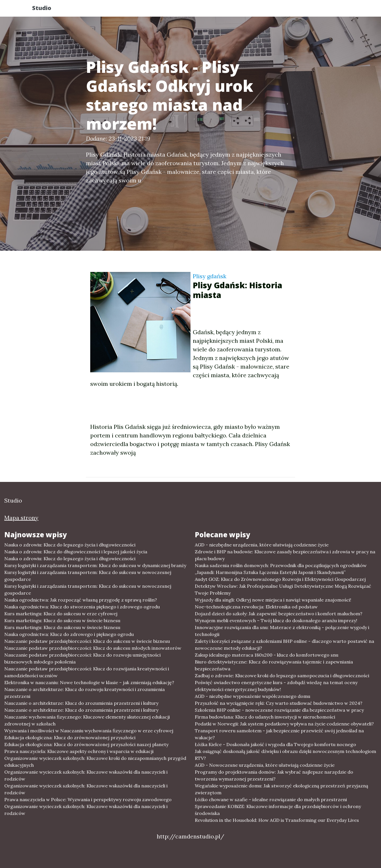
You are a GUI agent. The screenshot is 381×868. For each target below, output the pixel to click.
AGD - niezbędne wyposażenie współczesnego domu (253, 696)
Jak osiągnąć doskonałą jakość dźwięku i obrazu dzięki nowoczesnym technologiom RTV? (285, 755)
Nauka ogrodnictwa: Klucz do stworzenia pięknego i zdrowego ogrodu (82, 607)
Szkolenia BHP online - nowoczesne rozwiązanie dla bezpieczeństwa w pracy (279, 710)
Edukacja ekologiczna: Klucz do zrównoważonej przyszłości (70, 737)
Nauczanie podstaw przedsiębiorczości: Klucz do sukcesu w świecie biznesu (87, 641)
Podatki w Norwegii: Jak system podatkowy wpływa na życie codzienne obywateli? (284, 724)
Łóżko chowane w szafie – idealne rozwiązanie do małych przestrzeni (271, 799)
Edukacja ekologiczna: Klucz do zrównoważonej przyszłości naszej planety (86, 744)
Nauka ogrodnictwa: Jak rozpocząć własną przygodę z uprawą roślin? (81, 600)
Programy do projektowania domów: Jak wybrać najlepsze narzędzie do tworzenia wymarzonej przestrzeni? (274, 775)
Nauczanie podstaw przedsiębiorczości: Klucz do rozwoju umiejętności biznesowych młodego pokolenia (83, 658)
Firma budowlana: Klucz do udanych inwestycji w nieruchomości (265, 717)
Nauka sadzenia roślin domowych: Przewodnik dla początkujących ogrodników (281, 565)
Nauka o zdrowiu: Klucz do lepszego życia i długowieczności (70, 545)
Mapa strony (21, 518)
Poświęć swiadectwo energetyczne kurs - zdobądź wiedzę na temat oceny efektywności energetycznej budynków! (276, 686)
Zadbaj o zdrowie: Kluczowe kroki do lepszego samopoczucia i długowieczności (282, 676)
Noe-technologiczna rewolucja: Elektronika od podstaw (256, 607)
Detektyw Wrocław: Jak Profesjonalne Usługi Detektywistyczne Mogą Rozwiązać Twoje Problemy (283, 589)
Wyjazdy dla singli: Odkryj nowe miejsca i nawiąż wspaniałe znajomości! (273, 600)
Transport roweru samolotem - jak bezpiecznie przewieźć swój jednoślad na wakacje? (279, 734)
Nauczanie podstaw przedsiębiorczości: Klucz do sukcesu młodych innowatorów (93, 648)
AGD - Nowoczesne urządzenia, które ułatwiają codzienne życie (265, 765)
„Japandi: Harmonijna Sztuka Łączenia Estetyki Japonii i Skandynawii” (270, 572)
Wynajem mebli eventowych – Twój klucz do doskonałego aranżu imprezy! (276, 620)
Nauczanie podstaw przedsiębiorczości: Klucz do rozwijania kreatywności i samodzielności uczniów (87, 672)
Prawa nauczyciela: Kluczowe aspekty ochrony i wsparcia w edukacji (79, 751)
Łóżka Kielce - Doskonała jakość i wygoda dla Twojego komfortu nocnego (275, 744)
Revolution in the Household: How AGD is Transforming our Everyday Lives (277, 820)
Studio (47, 9)
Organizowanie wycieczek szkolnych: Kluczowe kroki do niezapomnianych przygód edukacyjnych (95, 762)
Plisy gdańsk (210, 276)
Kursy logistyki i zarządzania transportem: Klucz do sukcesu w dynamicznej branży (95, 565)
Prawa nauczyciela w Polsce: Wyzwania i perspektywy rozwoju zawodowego (88, 799)
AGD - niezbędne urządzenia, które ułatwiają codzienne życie (262, 545)
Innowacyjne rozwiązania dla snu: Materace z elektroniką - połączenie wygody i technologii (282, 631)
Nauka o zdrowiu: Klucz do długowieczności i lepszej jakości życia (76, 552)
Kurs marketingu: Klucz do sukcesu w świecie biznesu (62, 620)
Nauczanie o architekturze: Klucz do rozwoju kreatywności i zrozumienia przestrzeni (85, 693)
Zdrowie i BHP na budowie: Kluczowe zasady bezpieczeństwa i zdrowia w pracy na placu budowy (285, 555)
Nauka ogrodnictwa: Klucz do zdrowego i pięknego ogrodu (69, 634)
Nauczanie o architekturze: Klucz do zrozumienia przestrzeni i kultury (81, 703)
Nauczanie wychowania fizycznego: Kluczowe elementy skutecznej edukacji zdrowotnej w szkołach (87, 720)
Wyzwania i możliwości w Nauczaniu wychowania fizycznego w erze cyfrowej (89, 731)
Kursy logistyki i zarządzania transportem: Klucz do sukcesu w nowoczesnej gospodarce (88, 576)
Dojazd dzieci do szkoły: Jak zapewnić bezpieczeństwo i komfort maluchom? (279, 614)
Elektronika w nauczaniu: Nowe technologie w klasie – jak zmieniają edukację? (89, 682)
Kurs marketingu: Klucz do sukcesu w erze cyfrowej (61, 614)
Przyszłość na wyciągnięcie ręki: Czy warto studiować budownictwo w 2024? (279, 703)
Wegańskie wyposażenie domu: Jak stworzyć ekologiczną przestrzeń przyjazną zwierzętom (281, 789)
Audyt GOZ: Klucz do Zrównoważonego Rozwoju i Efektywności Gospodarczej (280, 579)
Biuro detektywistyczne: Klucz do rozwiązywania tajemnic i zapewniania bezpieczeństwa (274, 665)
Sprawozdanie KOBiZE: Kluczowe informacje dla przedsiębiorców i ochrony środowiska (278, 810)
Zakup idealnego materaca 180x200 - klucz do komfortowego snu (267, 655)
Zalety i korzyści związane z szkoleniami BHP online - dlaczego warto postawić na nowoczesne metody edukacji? (284, 645)
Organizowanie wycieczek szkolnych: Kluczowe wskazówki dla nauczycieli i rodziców (86, 775)
